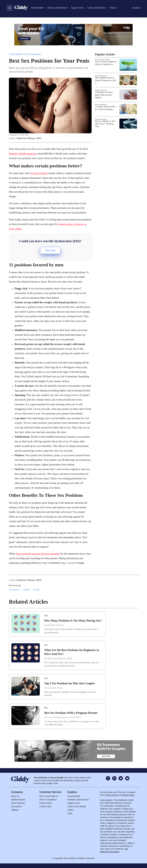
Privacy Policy (46, 803)
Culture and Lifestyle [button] (96, 8)
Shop (70, 813)
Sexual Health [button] (37, 8)
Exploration (35, 54)
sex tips (36, 590)
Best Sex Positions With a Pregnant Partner (71, 713)
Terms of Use (112, 795)
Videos (71, 810)
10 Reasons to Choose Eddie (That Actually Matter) (104, 95)
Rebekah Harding (55, 625)
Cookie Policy (45, 806)
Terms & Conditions (48, 800)
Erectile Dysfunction (101, 76)
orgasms (26, 590)
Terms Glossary (18, 803)
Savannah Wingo (55, 688)
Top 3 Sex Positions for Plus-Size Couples (70, 683)
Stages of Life (74, 803)
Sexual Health (15, 54)
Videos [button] (112, 8)
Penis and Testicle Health (102, 60)
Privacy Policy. (128, 795)
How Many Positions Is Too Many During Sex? (73, 621)
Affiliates (15, 810)
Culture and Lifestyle (77, 806)
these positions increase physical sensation (38, 554)
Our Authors (16, 806)
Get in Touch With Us (49, 796)
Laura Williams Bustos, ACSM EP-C (64, 717)
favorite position (39, 173)
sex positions (14, 590)
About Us (15, 796)
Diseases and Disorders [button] (57, 8)
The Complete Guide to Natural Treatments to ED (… (105, 80)
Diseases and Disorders (78, 800)
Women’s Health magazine (23, 154)
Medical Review (18, 800)
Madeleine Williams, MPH (29, 138)
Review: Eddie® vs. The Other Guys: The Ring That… (105, 124)
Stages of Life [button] (77, 8)
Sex (26, 54)
